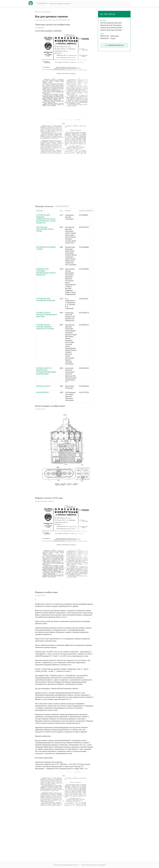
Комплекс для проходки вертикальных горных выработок (46, 272)
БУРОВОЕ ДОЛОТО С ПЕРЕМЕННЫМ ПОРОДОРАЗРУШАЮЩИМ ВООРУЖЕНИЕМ (46, 371)
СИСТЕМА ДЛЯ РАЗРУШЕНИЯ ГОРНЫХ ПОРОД (45, 229)
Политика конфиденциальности (66, 865)
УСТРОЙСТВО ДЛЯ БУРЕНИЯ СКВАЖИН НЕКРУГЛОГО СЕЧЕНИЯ (45, 327)
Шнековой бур (42, 392)
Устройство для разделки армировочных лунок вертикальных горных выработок (46, 219)
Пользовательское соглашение (93, 865)
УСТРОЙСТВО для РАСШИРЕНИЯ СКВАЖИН (46, 300)
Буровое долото (43, 386)
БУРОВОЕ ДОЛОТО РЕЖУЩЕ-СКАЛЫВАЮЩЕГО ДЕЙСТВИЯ (47, 315)
